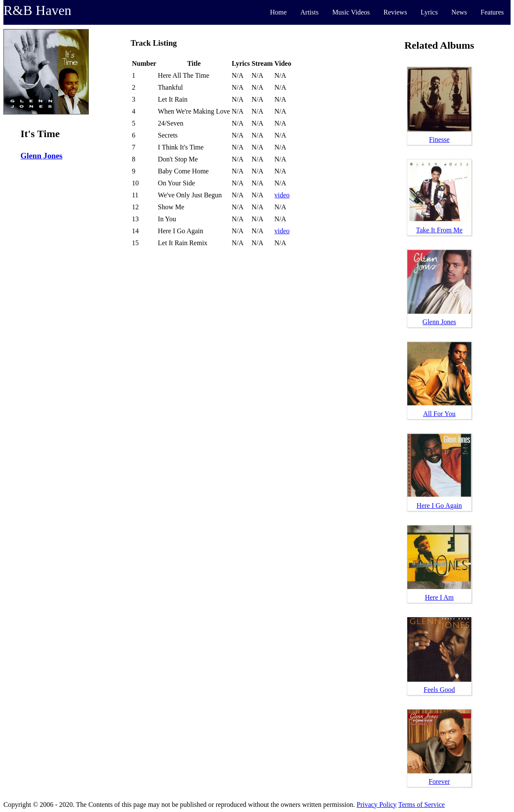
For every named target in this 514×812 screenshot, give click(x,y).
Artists (310, 12)
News (459, 12)
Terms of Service (422, 805)
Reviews (395, 12)
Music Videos (351, 12)
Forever (439, 781)
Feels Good (439, 690)
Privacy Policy (377, 805)
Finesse (439, 139)
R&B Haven (37, 10)
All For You (439, 414)
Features (492, 12)
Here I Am (439, 597)
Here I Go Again (439, 506)
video (282, 195)
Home (278, 12)
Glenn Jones (41, 156)
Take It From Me (440, 230)
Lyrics (429, 12)
